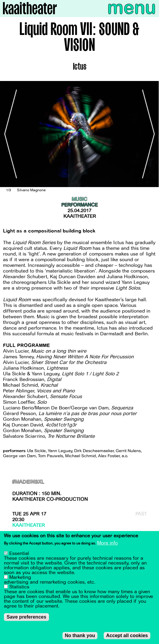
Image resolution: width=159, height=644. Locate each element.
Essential (19, 554)
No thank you (80, 636)
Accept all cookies (127, 636)
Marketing (20, 578)
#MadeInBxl (28, 482)
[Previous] (9, 134)
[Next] (150, 134)
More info (107, 544)
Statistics (19, 587)
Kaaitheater (80, 216)
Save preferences (26, 617)
